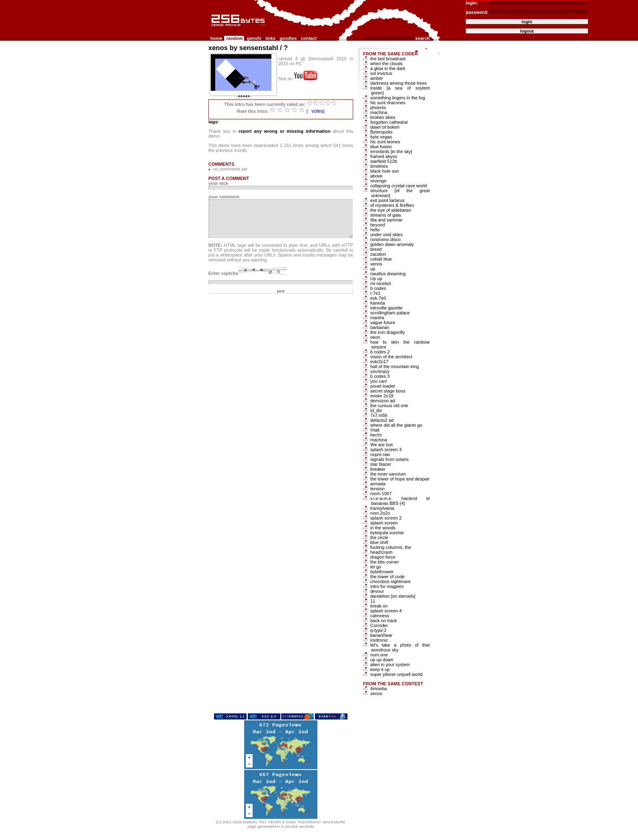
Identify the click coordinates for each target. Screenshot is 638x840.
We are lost (381, 445)
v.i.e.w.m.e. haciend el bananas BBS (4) (400, 501)
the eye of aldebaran (391, 210)
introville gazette (387, 308)
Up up (376, 279)
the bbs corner (385, 562)
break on (379, 606)
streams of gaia (386, 215)
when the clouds (387, 64)
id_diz (376, 410)
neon (375, 337)
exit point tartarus (387, 200)
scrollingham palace (390, 313)
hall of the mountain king (394, 366)
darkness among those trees (399, 83)
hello (375, 230)
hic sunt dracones (388, 103)
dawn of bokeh (385, 127)
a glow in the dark (388, 68)
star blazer (381, 464)
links (270, 38)
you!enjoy (380, 371)
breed (376, 249)
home (216, 38)
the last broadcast (388, 59)
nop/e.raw (380, 454)
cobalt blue (381, 259)
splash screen (384, 523)
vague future (383, 322)
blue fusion (381, 147)
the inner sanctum (388, 474)
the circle (379, 537)
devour (377, 591)
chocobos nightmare (390, 581)
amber (377, 78)
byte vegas (381, 137)
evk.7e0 (378, 298)
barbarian (380, 327)
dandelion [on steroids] (393, 596)
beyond (378, 225)
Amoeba (379, 689)
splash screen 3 (386, 450)
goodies (288, 38)
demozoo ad (383, 401)
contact (309, 38)
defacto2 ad (382, 420)
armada (378, 484)
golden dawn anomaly (392, 244)
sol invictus (381, 73)
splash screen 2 (386, 518)
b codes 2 (380, 352)
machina (379, 112)
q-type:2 (378, 630)
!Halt (375, 430)
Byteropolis (381, 132)
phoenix (378, 107)
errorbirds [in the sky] (391, 151)
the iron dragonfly (388, 332)
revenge (378, 181)
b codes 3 (380, 376)
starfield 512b (384, 161)
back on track (383, 621)
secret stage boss (388, 391)
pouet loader (383, 386)
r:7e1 (375, 293)
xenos (376, 264)
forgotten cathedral (389, 122)
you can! (379, 381)
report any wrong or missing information (285, 131)
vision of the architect (391, 357)
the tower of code (387, 577)
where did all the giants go (396, 425)
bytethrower (382, 572)
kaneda (378, 303)
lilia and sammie (386, 220)
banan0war (381, 635)
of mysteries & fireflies (392, 205)
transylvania (382, 508)
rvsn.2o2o (380, 513)
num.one (379, 655)
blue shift (379, 542)
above (376, 176)
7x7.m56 (379, 415)
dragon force (383, 557)
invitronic (379, 640)
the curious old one (389, 406)
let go (376, 567)
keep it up (380, 669)
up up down (382, 660)
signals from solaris (389, 459)
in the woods (383, 528)
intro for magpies (387, 586)
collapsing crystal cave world (399, 186)
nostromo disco (386, 239)
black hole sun (385, 171)
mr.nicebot (381, 283)
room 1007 (381, 493)
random (234, 38)
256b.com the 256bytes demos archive (212, 30)
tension (377, 489)
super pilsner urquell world (396, 674)
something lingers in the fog (398, 98)
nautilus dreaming (388, 274)
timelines (379, 166)
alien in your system (390, 665)
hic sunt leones (385, 142)
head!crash (381, 552)
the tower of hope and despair (400, 479)
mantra (377, 318)
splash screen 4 (386, 611)
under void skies (387, 235)
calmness (380, 616)
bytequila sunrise (387, 533)
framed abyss (384, 156)
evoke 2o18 (382, 396)
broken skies (383, 117)
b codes (378, 288)
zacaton (378, 254)
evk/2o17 (379, 362)
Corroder (379, 625)
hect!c (376, 435)
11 (373, 601)
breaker (378, 469)
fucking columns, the (391, 547)
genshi (254, 38)
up (373, 269)
